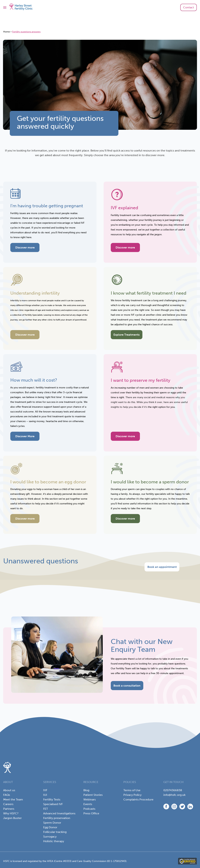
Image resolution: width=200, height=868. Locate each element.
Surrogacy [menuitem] (50, 837)
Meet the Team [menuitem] (13, 799)
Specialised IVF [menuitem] (53, 804)
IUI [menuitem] (45, 795)
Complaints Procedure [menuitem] (138, 799)
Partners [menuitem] (9, 809)
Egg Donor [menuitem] (50, 827)
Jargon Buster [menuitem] (12, 818)
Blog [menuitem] (86, 790)
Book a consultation (127, 686)
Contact (189, 7)
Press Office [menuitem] (91, 813)
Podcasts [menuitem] (89, 809)
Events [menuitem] (88, 804)
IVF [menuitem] (45, 790)
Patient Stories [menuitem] (93, 795)
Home (6, 32)
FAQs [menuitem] (7, 795)
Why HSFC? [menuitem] (11, 813)
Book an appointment (162, 567)
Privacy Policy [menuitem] (132, 795)
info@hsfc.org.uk (174, 795)
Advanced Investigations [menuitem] (59, 813)
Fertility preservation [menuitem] (57, 818)
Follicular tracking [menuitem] (55, 832)
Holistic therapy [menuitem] (54, 841)
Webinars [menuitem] (90, 799)
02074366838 (173, 790)
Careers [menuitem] (8, 804)
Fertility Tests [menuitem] (52, 799)
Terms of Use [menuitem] (132, 790)
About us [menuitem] (9, 790)
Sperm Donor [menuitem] (52, 823)
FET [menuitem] (46, 809)
